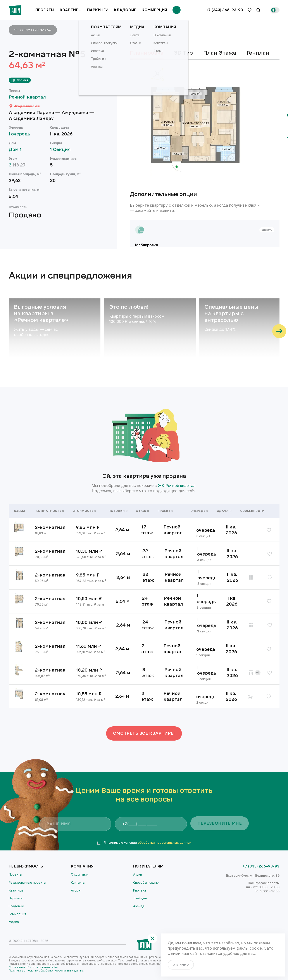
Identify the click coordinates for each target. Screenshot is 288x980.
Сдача (223, 511)
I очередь (22, 134)
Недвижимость (26, 866)
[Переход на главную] (15, 10)
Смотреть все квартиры (144, 733)
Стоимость (84, 511)
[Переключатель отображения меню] (177, 10)
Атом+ (76, 890)
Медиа (14, 922)
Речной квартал (29, 97)
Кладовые (125, 10)
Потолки (117, 511)
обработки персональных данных (165, 842)
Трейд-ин (140, 898)
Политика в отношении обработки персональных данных (46, 970)
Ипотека (140, 890)
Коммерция (154, 10)
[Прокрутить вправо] (279, 331)
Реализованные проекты (27, 882)
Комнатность (49, 511)
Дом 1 (17, 150)
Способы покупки (146, 882)
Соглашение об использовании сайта (33, 967)
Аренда (139, 906)
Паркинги (98, 10)
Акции (138, 874)
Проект (165, 511)
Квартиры (71, 10)
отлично (181, 965)
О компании (80, 874)
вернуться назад (33, 30)
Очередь (198, 511)
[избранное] (250, 10)
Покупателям (148, 866)
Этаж (142, 511)
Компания (82, 866)
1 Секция (62, 150)
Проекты (45, 10)
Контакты (78, 882)
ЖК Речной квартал (177, 486)
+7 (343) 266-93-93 (225, 10)
